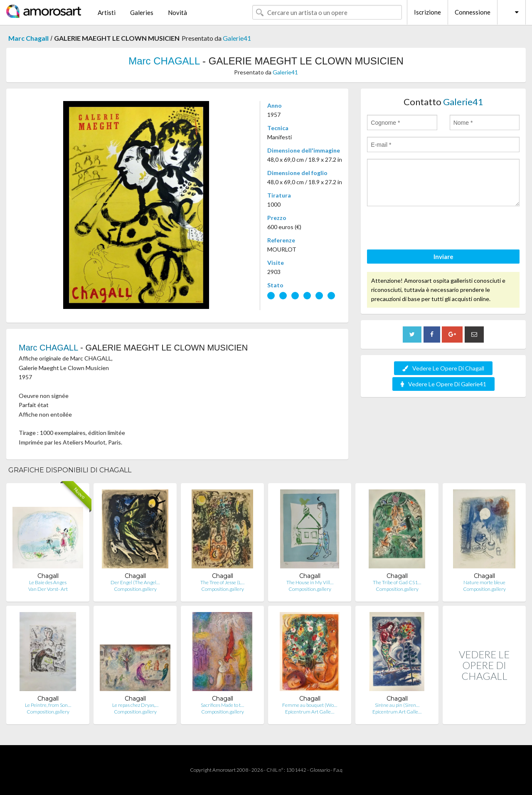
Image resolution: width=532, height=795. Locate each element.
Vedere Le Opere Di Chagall (443, 368)
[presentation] (430, 229)
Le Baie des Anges (48, 582)
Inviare (443, 257)
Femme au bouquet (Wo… (310, 705)
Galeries (142, 12)
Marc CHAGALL (164, 61)
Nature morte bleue (484, 582)
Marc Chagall (28, 38)
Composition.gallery (135, 589)
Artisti (107, 12)
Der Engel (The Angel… (135, 582)
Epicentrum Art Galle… (310, 712)
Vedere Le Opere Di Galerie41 (443, 384)
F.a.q (338, 770)
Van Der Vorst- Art (48, 589)
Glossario (320, 770)
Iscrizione (427, 12)
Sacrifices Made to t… (222, 705)
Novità (177, 12)
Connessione (473, 12)
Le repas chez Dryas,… (135, 705)
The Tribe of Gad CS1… (397, 582)
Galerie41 (237, 38)
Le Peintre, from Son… (48, 705)
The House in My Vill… (310, 582)
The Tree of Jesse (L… (222, 582)
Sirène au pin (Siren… (397, 705)
